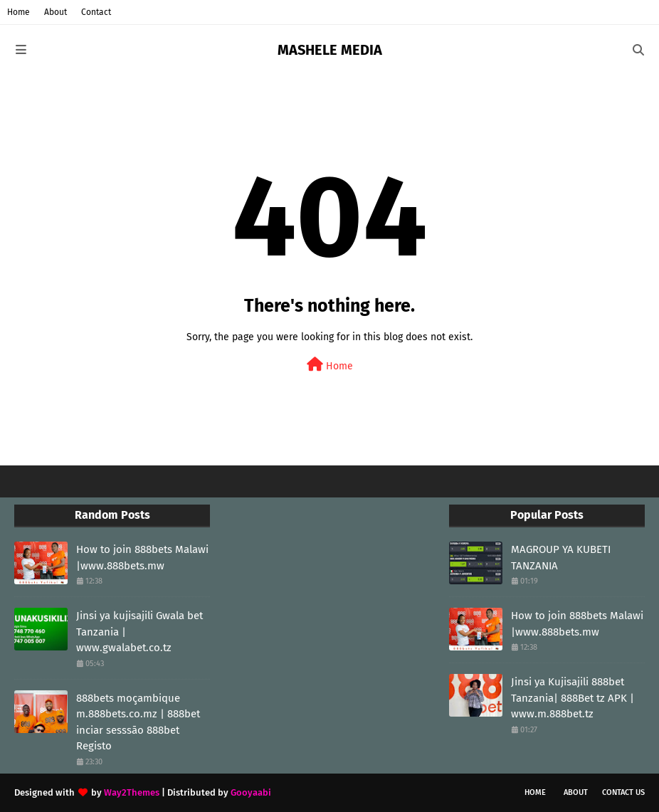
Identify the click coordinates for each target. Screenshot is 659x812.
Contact (96, 12)
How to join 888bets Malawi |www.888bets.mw (142, 558)
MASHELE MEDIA (330, 50)
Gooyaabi (251, 792)
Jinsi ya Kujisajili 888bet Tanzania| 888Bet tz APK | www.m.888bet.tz (573, 698)
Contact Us (623, 792)
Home (19, 12)
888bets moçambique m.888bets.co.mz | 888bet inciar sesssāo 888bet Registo (138, 722)
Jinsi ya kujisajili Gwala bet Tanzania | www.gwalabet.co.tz (139, 632)
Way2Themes (132, 792)
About (56, 12)
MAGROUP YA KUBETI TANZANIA (561, 558)
